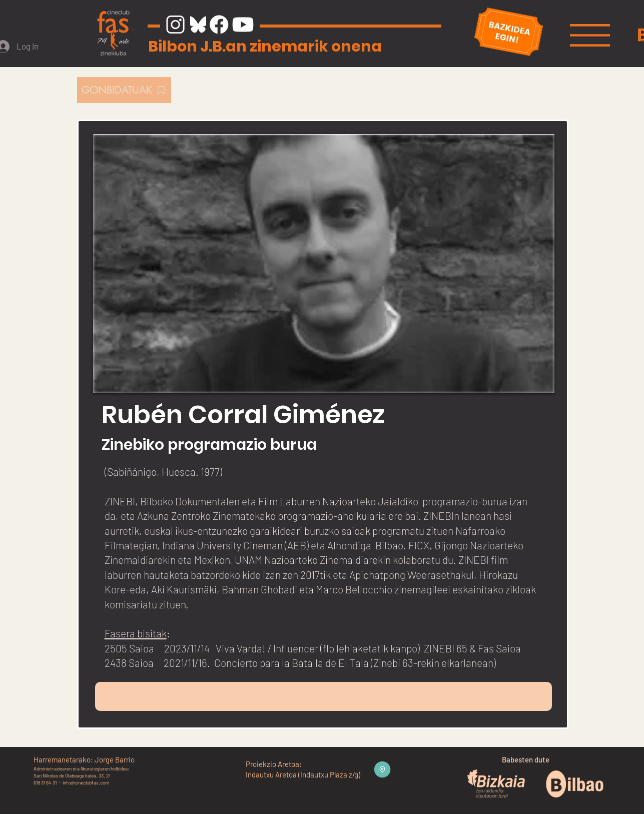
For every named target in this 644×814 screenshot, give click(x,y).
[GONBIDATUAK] (124, 90)
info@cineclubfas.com (86, 782)
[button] (590, 35)
